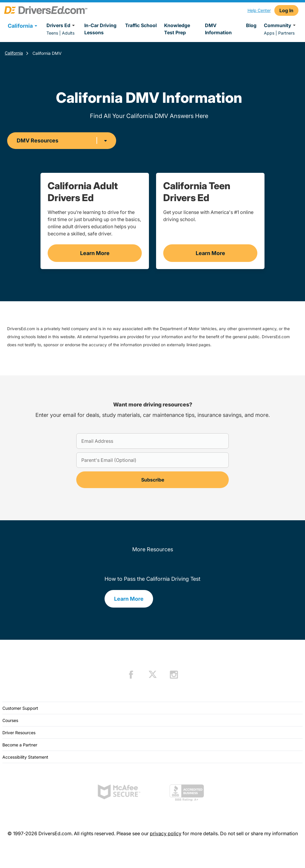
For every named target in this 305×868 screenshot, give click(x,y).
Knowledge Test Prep (177, 29)
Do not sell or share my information (259, 833)
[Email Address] (152, 441)
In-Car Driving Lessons (100, 29)
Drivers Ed (62, 25)
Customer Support (20, 708)
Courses (10, 720)
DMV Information (218, 29)
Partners (286, 33)
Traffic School (141, 25)
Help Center (259, 10)
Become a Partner (20, 745)
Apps (269, 33)
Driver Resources (19, 733)
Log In (286, 10)
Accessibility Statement (25, 757)
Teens (52, 33)
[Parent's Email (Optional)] (152, 460)
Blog (251, 25)
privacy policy (166, 833)
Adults (68, 33)
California (14, 53)
